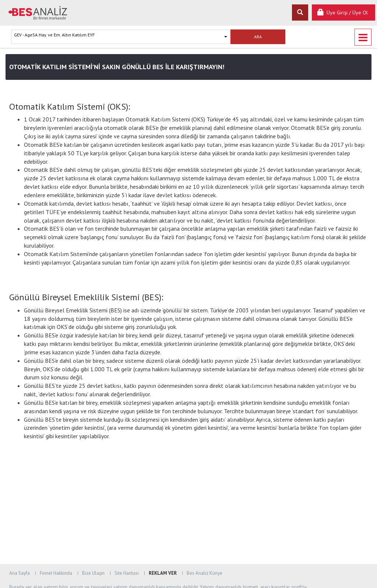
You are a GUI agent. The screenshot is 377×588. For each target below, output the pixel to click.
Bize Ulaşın (93, 573)
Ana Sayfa (20, 573)
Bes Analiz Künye (205, 573)
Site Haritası (127, 573)
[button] (121, 37)
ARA (258, 37)
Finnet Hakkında (56, 573)
